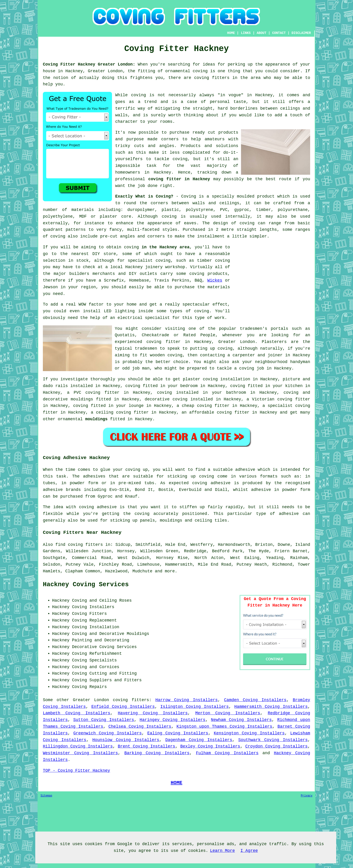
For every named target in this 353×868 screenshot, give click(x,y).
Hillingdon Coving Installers (78, 746)
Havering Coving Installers (153, 713)
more (170, 571)
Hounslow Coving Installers (126, 740)
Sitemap (46, 796)
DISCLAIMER (301, 33)
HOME (231, 33)
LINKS (246, 33)
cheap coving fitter (206, 406)
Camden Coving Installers (255, 700)
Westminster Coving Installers (80, 753)
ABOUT (262, 33)
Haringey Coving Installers (173, 720)
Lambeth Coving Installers (76, 713)
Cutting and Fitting (113, 673)
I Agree (249, 851)
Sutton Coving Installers (104, 720)
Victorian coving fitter (281, 399)
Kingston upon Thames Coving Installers (224, 727)
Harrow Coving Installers (187, 700)
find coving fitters (79, 545)
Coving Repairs (89, 687)
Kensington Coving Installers (249, 733)
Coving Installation (96, 627)
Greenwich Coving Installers (107, 733)
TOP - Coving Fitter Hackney (76, 771)
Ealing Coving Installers (178, 733)
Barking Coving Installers (157, 753)
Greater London (91, 700)
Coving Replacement (94, 620)
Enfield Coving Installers (123, 707)
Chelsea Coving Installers (140, 727)
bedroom (189, 386)
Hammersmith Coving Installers (271, 707)
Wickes (215, 280)
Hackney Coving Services (86, 585)
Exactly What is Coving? (144, 196)
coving (169, 216)
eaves (190, 223)
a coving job (249, 368)
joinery (154, 267)
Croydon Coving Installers (276, 746)
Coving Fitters (89, 614)
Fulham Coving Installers (227, 753)
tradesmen (146, 348)
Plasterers (274, 342)
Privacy (307, 796)
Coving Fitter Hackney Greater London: (89, 64)
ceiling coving (113, 412)
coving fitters (131, 700)
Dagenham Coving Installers (199, 740)
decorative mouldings (68, 399)
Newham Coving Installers (241, 720)
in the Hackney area (166, 247)
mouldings (96, 419)
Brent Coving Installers (146, 746)
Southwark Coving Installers (273, 740)
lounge (136, 406)
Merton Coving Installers (228, 713)
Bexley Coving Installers (210, 746)
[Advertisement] (271, 276)
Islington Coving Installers (195, 707)
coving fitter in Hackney (179, 179)
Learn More (222, 851)
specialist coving (149, 261)
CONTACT (279, 33)
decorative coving (166, 399)
